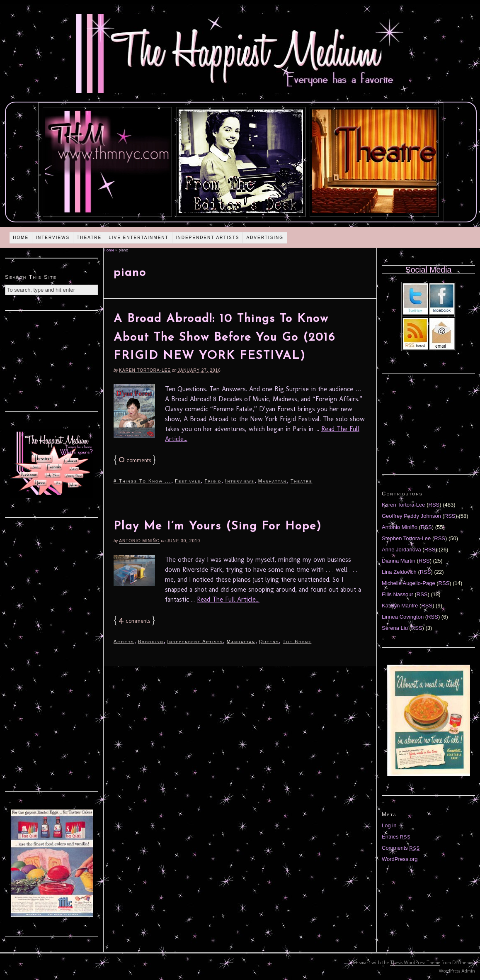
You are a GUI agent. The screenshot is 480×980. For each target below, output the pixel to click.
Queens (269, 641)
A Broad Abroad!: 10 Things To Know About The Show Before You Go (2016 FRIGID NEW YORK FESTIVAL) (224, 338)
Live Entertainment (139, 238)
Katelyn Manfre (400, 606)
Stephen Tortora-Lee (406, 538)
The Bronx (297, 641)
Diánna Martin (399, 561)
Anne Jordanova (401, 550)
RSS (434, 505)
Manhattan (273, 481)
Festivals (188, 481)
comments (135, 460)
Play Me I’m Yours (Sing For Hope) (218, 527)
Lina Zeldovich (399, 572)
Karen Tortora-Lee (145, 370)
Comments (401, 848)
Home (21, 238)
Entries (396, 837)
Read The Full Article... (228, 599)
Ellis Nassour (398, 594)
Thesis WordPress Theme (415, 963)
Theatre (89, 238)
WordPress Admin (457, 971)
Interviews (53, 238)
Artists (124, 641)
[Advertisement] (52, 360)
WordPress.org (400, 859)
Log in (389, 825)
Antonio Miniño (139, 541)
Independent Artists (208, 238)
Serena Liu (395, 628)
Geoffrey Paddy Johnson (411, 516)
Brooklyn (151, 641)
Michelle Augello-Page (408, 583)
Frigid (213, 481)
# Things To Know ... (142, 481)
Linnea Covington (403, 617)
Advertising (265, 238)
